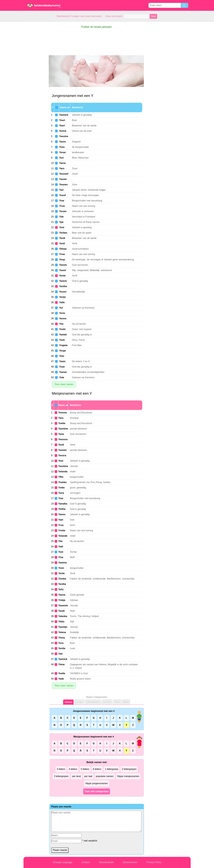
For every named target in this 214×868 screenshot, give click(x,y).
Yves (62, 147)
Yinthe (62, 509)
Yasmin (62, 450)
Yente (62, 276)
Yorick (63, 131)
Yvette (62, 423)
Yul (61, 308)
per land (76, 776)
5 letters (85, 769)
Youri (62, 120)
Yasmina (63, 466)
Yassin (63, 179)
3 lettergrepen (61, 776)
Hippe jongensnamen (97, 783)
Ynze (62, 206)
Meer (126, 702)
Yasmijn (63, 627)
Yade (61, 679)
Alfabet (68, 702)
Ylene (61, 664)
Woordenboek (106, 862)
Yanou (62, 514)
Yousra (62, 455)
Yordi (62, 238)
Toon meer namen (64, 384)
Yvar (62, 201)
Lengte (79, 702)
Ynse (62, 254)
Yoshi (62, 329)
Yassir (63, 270)
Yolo (62, 356)
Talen (117, 702)
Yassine (64, 136)
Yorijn (62, 297)
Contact (86, 862)
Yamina (62, 563)
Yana (61, 434)
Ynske (62, 530)
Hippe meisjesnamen (128, 776)
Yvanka (62, 482)
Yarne (62, 163)
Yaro (62, 168)
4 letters (73, 769)
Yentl (62, 243)
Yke (61, 324)
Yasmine (63, 429)
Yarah (62, 611)
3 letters (61, 769)
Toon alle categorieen (97, 791)
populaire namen (105, 776)
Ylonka (62, 579)
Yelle (62, 302)
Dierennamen (130, 862)
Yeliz (61, 589)
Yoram (63, 211)
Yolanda (63, 472)
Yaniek (63, 335)
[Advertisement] (35, 66)
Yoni (62, 227)
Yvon (61, 568)
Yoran (62, 152)
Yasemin (63, 605)
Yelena (62, 632)
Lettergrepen (93, 702)
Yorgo (62, 351)
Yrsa (61, 525)
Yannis (63, 265)
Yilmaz (63, 249)
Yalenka (63, 616)
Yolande (63, 536)
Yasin (62, 361)
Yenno (63, 318)
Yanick (63, 281)
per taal (88, 776)
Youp (62, 260)
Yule (62, 377)
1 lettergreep (112, 769)
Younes (63, 185)
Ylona (62, 638)
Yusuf (62, 195)
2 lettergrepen (129, 769)
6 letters (97, 769)
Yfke (61, 477)
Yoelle (62, 673)
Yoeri (62, 126)
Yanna (62, 595)
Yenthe (63, 286)
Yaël (61, 547)
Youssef (64, 174)
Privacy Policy (154, 862)
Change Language (63, 862)
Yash (62, 340)
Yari (61, 190)
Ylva (61, 557)
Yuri (61, 158)
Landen (107, 702)
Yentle (62, 648)
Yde (61, 217)
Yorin (62, 313)
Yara (61, 418)
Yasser (63, 372)
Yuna (61, 493)
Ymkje (62, 600)
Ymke (61, 488)
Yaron (62, 142)
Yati (60, 654)
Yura (61, 643)
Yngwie (63, 345)
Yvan (62, 367)
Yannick (64, 115)
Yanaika (63, 504)
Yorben (63, 233)
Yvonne (62, 413)
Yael (61, 520)
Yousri (63, 292)
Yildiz (61, 622)
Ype (61, 222)
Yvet (61, 552)
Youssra (63, 439)
